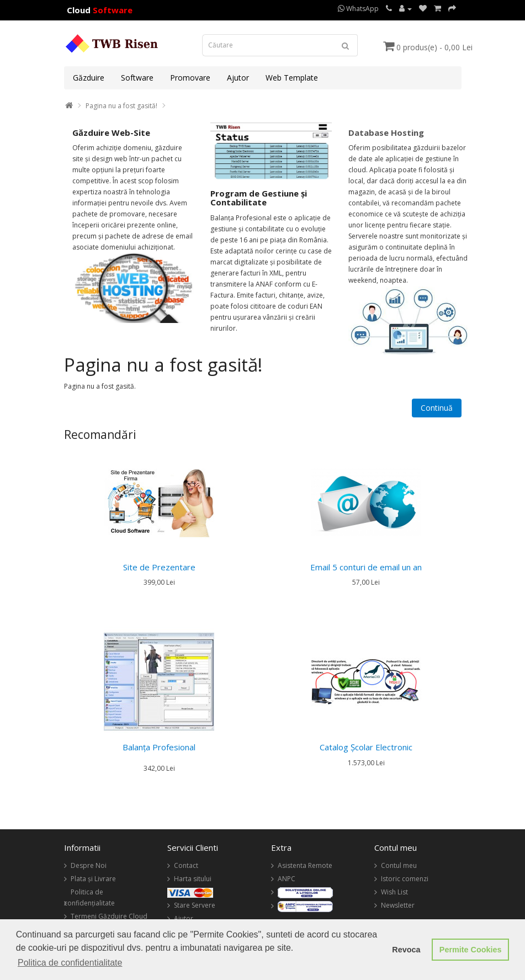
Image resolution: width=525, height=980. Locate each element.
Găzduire (89, 78)
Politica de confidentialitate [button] (70, 963)
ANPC (287, 879)
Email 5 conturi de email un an (366, 567)
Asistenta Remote (305, 865)
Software (137, 78)
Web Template (292, 78)
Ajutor (238, 78)
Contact (186, 865)
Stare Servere (195, 905)
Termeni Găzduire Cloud (109, 916)
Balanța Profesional (159, 747)
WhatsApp (358, 9)
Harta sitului (193, 879)
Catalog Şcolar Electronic (366, 747)
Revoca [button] (406, 950)
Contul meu (399, 865)
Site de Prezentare (159, 567)
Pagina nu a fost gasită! (121, 106)
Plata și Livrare (93, 879)
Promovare (190, 78)
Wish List (394, 892)
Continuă (437, 408)
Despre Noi (89, 865)
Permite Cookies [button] (471, 950)
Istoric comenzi (405, 879)
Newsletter (398, 905)
